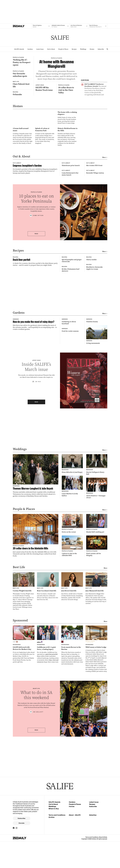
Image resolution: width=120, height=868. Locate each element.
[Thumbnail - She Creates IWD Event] (97, 238)
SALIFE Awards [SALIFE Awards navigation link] (19, 49)
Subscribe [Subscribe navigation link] (101, 49)
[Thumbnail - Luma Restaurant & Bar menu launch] (72, 261)
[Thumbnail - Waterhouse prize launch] (72, 238)
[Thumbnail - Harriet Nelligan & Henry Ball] (97, 605)
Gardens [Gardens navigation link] (30, 49)
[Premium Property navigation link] (98, 26)
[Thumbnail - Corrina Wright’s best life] (24, 731)
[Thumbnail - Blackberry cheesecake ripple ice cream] (97, 383)
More (105, 225)
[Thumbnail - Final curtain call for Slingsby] (97, 686)
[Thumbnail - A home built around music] (23, 196)
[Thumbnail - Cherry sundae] (97, 361)
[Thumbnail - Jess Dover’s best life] (72, 727)
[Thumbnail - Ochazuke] (22, 119)
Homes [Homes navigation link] (92, 49)
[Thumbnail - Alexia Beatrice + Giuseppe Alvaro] (97, 628)
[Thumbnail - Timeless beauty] (97, 451)
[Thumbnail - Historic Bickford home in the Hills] (68, 197)
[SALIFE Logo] (60, 38)
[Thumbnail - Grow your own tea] (96, 109)
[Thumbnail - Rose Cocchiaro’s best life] (48, 727)
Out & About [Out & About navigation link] (51, 49)
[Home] (22, 26)
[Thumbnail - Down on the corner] (72, 664)
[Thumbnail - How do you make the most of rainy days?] (36, 463)
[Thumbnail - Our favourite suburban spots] (22, 93)
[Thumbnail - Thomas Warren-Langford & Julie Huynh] (36, 616)
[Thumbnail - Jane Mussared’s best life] (96, 729)
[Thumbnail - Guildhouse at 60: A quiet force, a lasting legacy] (48, 784)
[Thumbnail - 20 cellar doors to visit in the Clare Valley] (68, 123)
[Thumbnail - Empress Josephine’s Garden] (36, 250)
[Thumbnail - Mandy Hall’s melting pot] (97, 664)
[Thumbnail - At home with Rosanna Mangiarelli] (57, 82)
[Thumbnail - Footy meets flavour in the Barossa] (72, 785)
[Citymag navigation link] (60, 26)
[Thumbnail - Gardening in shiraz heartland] (72, 452)
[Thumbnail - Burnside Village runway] (97, 260)
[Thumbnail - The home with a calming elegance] (45, 164)
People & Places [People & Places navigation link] (63, 49)
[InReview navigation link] (79, 26)
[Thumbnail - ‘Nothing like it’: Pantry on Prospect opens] (22, 67)
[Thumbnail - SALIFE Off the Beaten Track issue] (45, 122)
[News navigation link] (41, 26)
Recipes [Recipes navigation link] (74, 49)
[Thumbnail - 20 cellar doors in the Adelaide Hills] (36, 676)
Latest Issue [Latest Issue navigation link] (40, 49)
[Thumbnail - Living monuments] (97, 473)
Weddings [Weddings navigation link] (83, 49)
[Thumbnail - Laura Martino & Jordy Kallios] (72, 626)
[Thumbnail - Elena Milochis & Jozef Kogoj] (72, 604)
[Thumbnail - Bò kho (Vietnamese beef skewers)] (72, 385)
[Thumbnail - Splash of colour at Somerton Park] (45, 196)
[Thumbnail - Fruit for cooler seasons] (72, 474)
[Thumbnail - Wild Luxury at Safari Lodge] (96, 789)
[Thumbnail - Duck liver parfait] (36, 372)
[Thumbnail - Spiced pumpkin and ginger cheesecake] (72, 362)
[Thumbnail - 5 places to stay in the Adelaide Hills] (72, 686)
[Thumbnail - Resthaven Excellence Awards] (96, 91)
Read (36, 329)
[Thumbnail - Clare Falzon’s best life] (22, 110)
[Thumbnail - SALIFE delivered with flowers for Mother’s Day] (24, 784)
